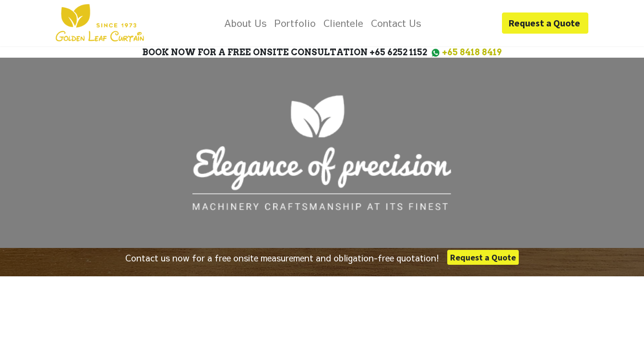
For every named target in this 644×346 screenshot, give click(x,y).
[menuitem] (245, 23)
